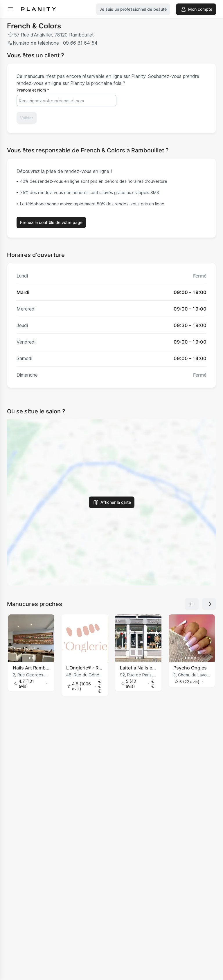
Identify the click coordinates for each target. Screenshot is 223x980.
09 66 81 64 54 (80, 43)
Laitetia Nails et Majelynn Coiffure (138, 668)
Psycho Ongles (190, 668)
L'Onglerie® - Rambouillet (85, 668)
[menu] (10, 9)
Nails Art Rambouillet (31, 668)
